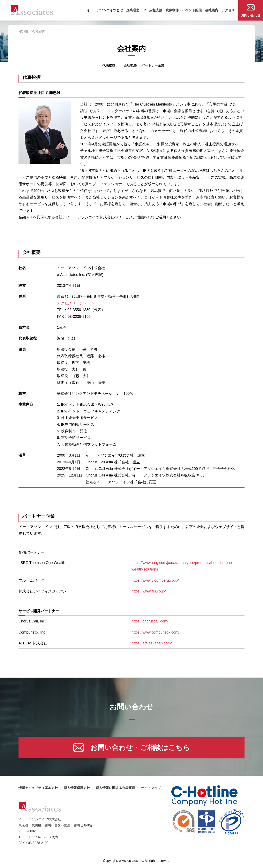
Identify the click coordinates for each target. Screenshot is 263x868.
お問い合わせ (251, 11)
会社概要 (130, 65)
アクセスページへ (75, 303)
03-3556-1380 (38, 837)
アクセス (228, 10)
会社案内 (212, 10)
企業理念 (133, 10)
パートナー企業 (153, 65)
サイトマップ (151, 788)
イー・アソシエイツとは (105, 10)
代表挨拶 (109, 65)
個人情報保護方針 (77, 788)
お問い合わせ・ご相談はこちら (132, 747)
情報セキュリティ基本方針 (38, 788)
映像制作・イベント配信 (184, 10)
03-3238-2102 (38, 843)
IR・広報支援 (152, 10)
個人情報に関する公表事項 (115, 788)
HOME (23, 32)
